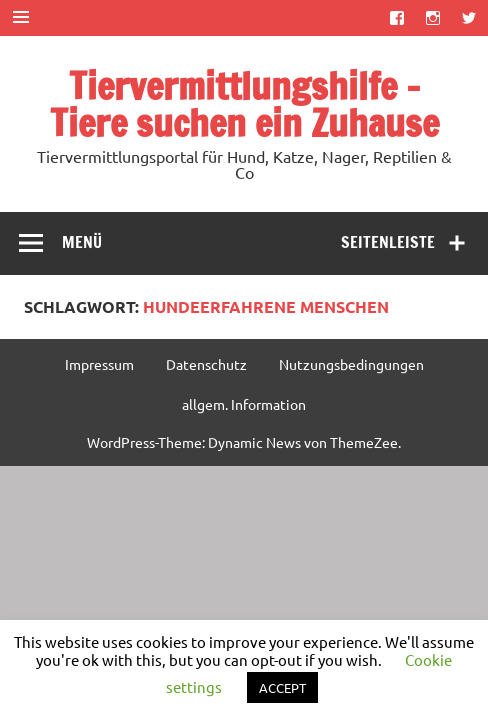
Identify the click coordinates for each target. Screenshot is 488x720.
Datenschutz (206, 364)
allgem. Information (244, 404)
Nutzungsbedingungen (351, 364)
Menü (82, 242)
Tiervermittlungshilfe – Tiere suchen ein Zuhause (244, 104)
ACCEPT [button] (282, 687)
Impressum (99, 364)
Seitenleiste (388, 242)
